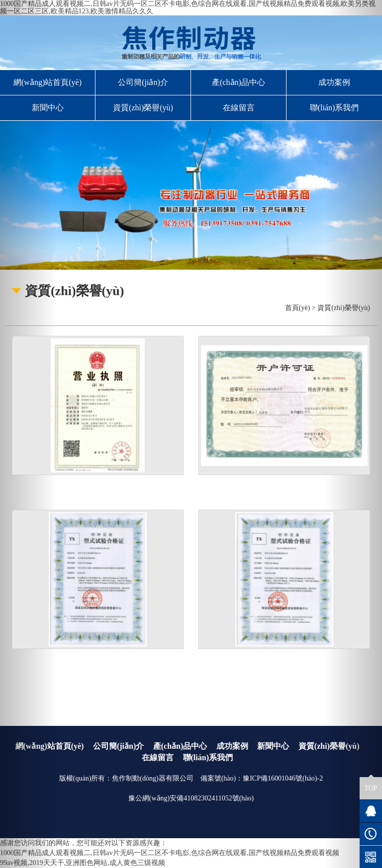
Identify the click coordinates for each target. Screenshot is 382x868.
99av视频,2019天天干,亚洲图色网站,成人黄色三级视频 (83, 863)
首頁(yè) (298, 308)
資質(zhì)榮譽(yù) (143, 108)
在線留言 (239, 108)
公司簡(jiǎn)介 (143, 82)
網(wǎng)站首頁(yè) (48, 82)
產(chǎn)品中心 (239, 82)
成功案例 (334, 82)
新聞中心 (48, 108)
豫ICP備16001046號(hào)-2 (283, 778)
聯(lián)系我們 (334, 108)
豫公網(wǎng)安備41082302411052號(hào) (191, 798)
